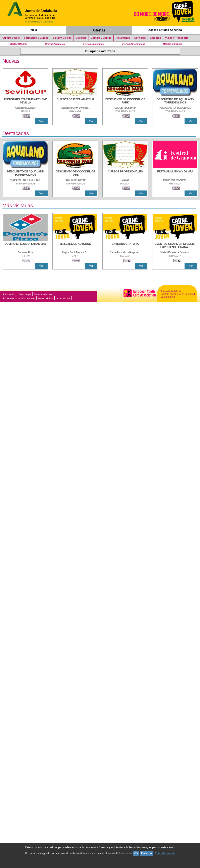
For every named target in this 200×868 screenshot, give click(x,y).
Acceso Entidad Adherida (165, 30)
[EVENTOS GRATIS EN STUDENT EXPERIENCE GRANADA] (175, 246)
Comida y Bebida (101, 38)
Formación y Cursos (36, 38)
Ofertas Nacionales (93, 44)
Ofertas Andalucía (55, 44)
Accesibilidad (63, 298)
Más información (165, 853)
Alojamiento (123, 38)
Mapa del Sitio (45, 298)
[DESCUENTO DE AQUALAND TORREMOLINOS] (175, 101)
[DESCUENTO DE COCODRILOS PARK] (125, 101)
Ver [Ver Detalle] (41, 121)
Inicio (33, 30)
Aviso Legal (25, 294)
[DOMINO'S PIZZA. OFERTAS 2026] (26, 246)
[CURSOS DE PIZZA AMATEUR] (75, 101)
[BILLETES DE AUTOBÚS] (75, 246)
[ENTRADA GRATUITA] (125, 246)
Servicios (140, 38)
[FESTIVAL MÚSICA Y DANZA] (175, 173)
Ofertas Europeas (173, 44)
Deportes (81, 38)
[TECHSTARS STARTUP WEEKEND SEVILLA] (26, 101)
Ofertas (99, 30)
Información (9, 294)
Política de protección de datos (19, 298)
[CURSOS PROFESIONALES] (125, 173)
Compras (155, 38)
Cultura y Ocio (11, 38)
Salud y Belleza (62, 38)
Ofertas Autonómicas (133, 44)
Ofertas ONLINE (18, 44)
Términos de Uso (43, 294)
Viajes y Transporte (177, 38)
